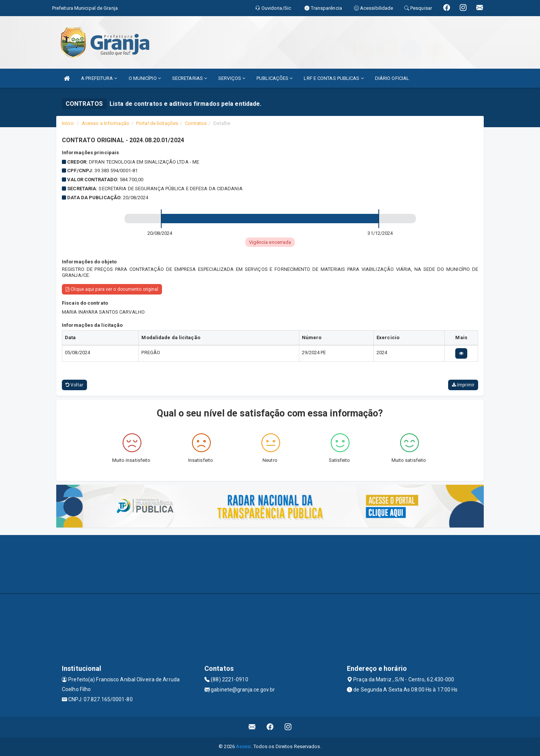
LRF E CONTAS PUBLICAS (334, 78)
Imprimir (463, 385)
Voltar (74, 385)
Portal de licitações (157, 123)
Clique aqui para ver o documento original (112, 289)
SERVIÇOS (232, 78)
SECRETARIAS (190, 78)
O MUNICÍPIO (145, 78)
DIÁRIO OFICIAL (392, 78)
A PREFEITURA (99, 78)
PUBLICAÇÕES (274, 78)
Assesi (244, 746)
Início (68, 123)
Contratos (196, 123)
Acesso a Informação (106, 123)
